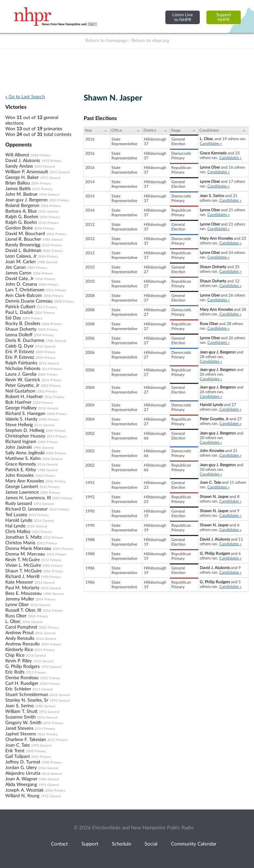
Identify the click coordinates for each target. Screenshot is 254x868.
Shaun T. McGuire (23, 571)
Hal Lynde (15, 526)
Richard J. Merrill (22, 577)
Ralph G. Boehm (22, 217)
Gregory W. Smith (23, 723)
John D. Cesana (21, 284)
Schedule (122, 844)
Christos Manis (20, 543)
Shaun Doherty (21, 329)
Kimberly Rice (19, 650)
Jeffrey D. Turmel (23, 762)
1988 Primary (51, 763)
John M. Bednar (21, 194)
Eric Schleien (18, 689)
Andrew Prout (20, 633)
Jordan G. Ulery (21, 768)
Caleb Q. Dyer (20, 346)
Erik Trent (15, 751)
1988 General (47, 262)
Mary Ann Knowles (25, 481)
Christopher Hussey (25, 436)
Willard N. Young (22, 796)
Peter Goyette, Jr (22, 386)
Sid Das (13, 318)
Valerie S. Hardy (21, 419)
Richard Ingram (21, 442)
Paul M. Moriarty (22, 588)
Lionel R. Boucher (23, 239)
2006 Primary (51, 206)
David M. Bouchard (25, 234)
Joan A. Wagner (21, 779)
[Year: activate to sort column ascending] (97, 131)
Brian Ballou (18, 183)
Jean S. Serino (20, 706)
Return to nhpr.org (150, 41)
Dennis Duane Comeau (29, 301)
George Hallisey (21, 408)
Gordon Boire (19, 228)
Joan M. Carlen (21, 262)
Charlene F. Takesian (26, 740)
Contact (59, 844)
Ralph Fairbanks (21, 363)
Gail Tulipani (18, 757)
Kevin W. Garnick (23, 380)
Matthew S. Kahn (23, 459)
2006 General (52, 459)
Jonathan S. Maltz (23, 537)
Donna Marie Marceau (28, 549)
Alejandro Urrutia (23, 773)
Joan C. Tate (18, 745)
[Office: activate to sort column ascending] (126, 131)
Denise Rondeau (22, 678)
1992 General (59, 172)
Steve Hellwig (19, 425)
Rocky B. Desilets (23, 324)
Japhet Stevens (21, 734)
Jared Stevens (19, 728)
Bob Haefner (18, 402)
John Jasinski (19, 447)
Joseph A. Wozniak (24, 790)
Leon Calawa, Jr (21, 256)
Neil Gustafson (20, 391)
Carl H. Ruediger (22, 683)
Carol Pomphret (21, 627)
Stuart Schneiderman (27, 695)
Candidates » (211, 144)
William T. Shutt (21, 712)
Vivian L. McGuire (23, 565)
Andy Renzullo (20, 639)
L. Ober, (13, 622)
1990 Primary (51, 577)
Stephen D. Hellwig (25, 431)
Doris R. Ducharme (25, 341)
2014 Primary (52, 369)
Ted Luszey (16, 515)
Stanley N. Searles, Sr (27, 700)
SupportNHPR (224, 17)
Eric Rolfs (15, 672)
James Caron (18, 273)
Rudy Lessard (19, 504)
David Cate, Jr (20, 279)
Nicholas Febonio (23, 369)
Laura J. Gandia (21, 374)
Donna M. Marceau (25, 554)
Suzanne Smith (21, 717)
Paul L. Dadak (19, 312)
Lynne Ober (17, 605)
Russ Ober (16, 616)
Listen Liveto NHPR (183, 17)
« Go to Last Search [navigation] (25, 97)
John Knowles (20, 475)
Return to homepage (106, 41)
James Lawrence (22, 492)
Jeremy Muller (20, 599)
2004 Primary (41, 184)
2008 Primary (41, 155)
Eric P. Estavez (20, 352)
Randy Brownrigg (23, 245)
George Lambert (22, 487)
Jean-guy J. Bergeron (26, 200)
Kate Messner (19, 582)
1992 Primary (51, 161)
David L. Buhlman (23, 251)
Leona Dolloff (19, 335)
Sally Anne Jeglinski (25, 453)
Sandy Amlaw (19, 166)
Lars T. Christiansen (25, 290)
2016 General (48, 212)
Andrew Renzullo (22, 644)
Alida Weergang (21, 785)
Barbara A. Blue (21, 211)
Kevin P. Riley (19, 661)
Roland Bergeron (22, 206)
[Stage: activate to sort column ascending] (184, 131)
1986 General (52, 240)
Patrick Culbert (20, 307)
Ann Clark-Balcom (24, 296)
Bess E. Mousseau (23, 594)
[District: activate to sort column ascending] (156, 131)
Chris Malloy (18, 532)
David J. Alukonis (23, 161)
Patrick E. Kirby (21, 470)
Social (151, 844)
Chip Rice (15, 655)
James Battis (18, 189)
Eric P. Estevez (20, 357)
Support (90, 844)
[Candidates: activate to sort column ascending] (224, 131)
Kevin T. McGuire (22, 560)
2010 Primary (48, 223)
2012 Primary (42, 189)
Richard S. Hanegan (25, 414)
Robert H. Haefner (24, 397)
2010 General (44, 167)
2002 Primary (59, 200)
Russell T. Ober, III (23, 610)
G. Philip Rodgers (22, 667)
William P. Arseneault (27, 172)
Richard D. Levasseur (26, 509)
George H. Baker (22, 178)
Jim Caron (16, 268)
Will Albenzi (17, 155)
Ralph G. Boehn (21, 223)
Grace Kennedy (21, 464)
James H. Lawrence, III (28, 498)
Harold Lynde (19, 520)
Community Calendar (194, 844)
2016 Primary (45, 279)
